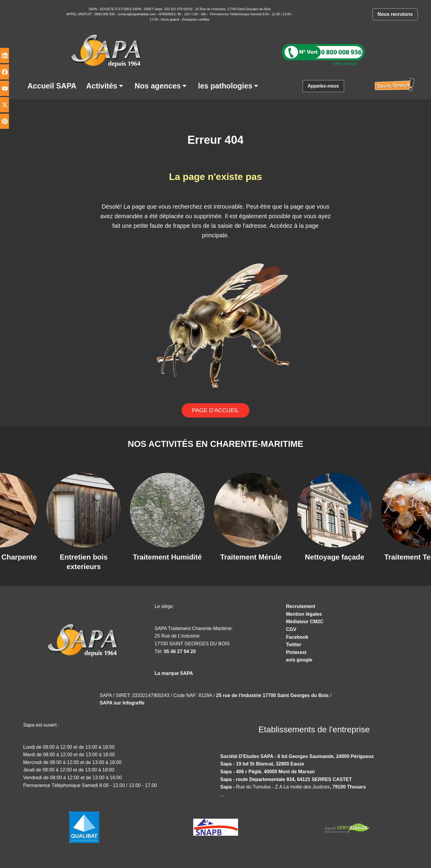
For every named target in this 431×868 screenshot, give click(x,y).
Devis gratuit (170, 19)
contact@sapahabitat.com (137, 14)
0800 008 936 (105, 14)
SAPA (93, 9)
